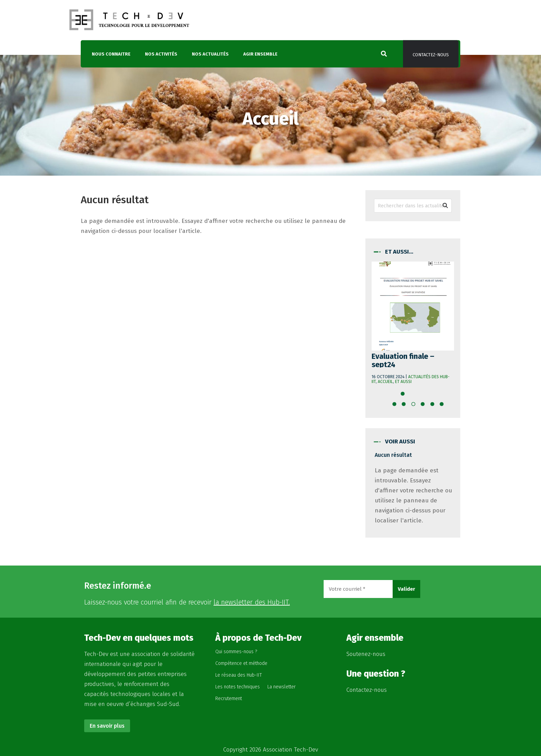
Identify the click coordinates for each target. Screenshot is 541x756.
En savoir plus (107, 726)
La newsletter (282, 687)
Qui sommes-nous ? (236, 652)
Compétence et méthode (241, 663)
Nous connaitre (111, 54)
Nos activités (161, 54)
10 (444, 406)
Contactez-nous (431, 55)
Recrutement (229, 699)
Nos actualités (210, 54)
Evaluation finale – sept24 (403, 360)
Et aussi (403, 382)
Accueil (385, 382)
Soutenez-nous (366, 654)
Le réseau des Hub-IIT (239, 675)
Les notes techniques (238, 687)
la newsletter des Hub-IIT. (252, 602)
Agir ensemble (260, 54)
